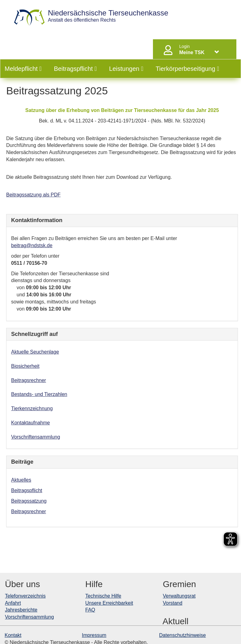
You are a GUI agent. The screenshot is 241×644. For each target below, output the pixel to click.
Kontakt (13, 635)
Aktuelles (21, 480)
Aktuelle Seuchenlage (35, 352)
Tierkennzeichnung (32, 408)
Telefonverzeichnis (25, 596)
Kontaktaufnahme (30, 423)
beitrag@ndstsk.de (32, 245)
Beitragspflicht (75, 69)
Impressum (94, 635)
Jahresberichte (21, 610)
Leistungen (126, 69)
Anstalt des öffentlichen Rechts (108, 16)
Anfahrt (13, 603)
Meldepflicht (23, 69)
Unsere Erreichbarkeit (109, 603)
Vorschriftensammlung (36, 437)
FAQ (90, 610)
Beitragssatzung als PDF (33, 195)
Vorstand (173, 603)
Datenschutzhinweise (182, 635)
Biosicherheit (25, 366)
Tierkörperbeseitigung (188, 69)
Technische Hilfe (103, 596)
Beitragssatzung (29, 501)
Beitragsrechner (29, 380)
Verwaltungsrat (179, 596)
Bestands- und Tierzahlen (39, 394)
